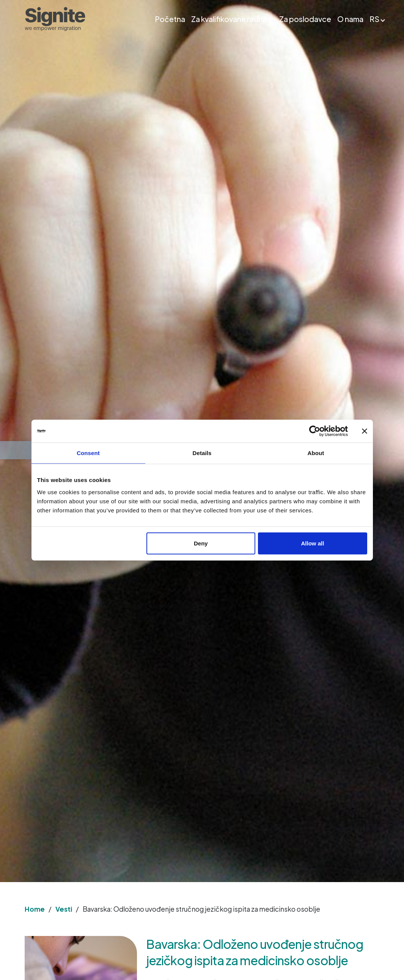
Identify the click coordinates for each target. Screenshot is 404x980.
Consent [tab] (88, 453)
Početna (170, 19)
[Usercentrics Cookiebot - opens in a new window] (315, 431)
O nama (350, 19)
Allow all (313, 543)
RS (374, 19)
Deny (201, 543)
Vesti (64, 909)
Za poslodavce (305, 19)
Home (35, 909)
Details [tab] (202, 453)
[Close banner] (365, 431)
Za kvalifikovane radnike (232, 19)
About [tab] (316, 453)
